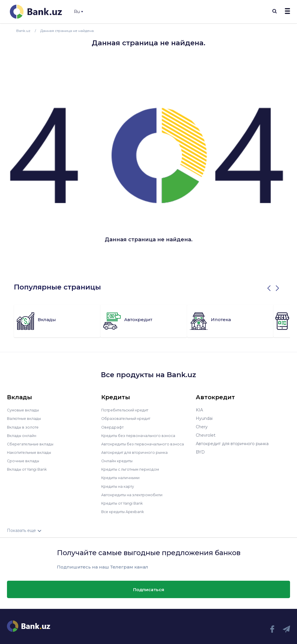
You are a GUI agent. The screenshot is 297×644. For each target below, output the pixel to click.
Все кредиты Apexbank (125, 511)
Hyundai (204, 418)
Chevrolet (206, 435)
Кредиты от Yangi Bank (125, 503)
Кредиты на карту (120, 486)
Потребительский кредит (128, 410)
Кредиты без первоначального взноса (141, 435)
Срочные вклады (24, 460)
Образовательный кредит (128, 418)
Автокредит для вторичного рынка (138, 452)
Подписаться (149, 589)
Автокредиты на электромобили (135, 494)
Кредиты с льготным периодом (134, 469)
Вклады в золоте (24, 427)
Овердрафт (113, 427)
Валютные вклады (26, 418)
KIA (199, 410)
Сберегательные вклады (32, 444)
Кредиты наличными (123, 477)
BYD (200, 452)
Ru (78, 12)
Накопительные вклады (32, 452)
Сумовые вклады (24, 410)
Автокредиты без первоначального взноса (146, 444)
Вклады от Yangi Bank (30, 469)
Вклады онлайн (23, 435)
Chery (202, 427)
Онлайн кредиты (119, 460)
